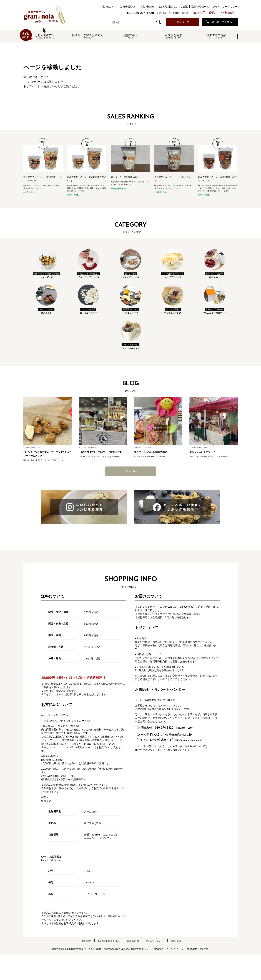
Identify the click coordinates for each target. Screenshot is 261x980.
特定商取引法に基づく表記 (173, 7)
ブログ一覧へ (130, 496)
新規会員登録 (128, 7)
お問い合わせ (146, 7)
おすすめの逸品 (216, 36)
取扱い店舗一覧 (200, 7)
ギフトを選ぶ (173, 36)
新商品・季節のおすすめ (88, 36)
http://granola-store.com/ (192, 765)
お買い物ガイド (108, 7)
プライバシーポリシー (225, 7)
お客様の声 (77, 966)
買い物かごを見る (222, 22)
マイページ (183, 22)
